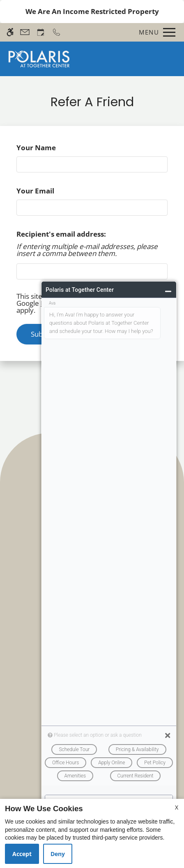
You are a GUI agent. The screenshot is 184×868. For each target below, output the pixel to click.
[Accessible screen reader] (10, 32)
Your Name (51, 148)
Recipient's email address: (61, 234)
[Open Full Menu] (155, 32)
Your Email (51, 191)
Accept (22, 854)
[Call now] (56, 32)
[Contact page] (25, 32)
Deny (58, 854)
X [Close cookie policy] (177, 807)
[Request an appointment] (41, 32)
